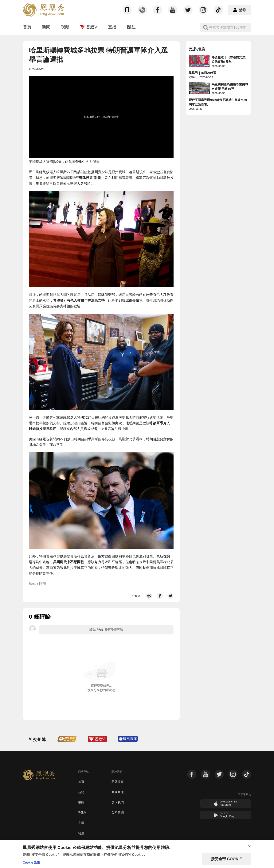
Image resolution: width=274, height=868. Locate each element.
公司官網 (118, 813)
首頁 (81, 782)
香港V (82, 813)
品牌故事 (118, 782)
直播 (81, 823)
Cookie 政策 (31, 863)
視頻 (81, 802)
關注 (81, 833)
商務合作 (118, 792)
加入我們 (118, 802)
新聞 (81, 792)
